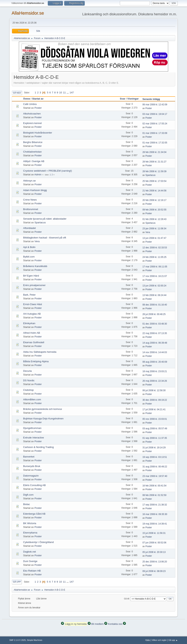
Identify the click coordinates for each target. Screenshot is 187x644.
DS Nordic (29, 380)
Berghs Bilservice (33, 142)
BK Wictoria (30, 523)
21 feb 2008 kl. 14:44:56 (154, 191)
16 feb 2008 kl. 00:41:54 (154, 486)
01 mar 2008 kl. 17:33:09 (155, 133)
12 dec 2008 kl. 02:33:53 (155, 248)
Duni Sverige (30, 561)
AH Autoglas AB (32, 314)
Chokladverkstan (32, 152)
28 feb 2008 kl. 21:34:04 (154, 152)
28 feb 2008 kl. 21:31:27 (154, 162)
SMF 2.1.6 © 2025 (18, 640)
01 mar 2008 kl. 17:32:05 (155, 143)
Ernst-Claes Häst (33, 304)
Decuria (27, 371)
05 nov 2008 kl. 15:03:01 (155, 419)
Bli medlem (97, 624)
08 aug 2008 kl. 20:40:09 (155, 362)
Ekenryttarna (30, 533)
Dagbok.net (29, 552)
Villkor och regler (159, 640)
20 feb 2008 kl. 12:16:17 (154, 200)
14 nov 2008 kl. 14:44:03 (155, 352)
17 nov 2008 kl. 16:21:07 (155, 276)
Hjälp (148, 640)
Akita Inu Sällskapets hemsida (40, 352)
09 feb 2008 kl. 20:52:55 (154, 210)
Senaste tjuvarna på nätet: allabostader (45, 219)
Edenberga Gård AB (34, 514)
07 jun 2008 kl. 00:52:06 (154, 543)
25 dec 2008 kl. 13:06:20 (155, 562)
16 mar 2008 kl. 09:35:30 (155, 514)
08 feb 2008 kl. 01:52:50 (154, 495)
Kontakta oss (115, 624)
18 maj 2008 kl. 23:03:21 (155, 371)
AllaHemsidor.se (28, 13)
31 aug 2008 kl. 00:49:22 (155, 467)
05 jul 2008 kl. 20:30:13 (154, 552)
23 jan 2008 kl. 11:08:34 (154, 229)
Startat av (38, 99)
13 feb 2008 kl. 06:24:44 (154, 295)
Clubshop (28, 390)
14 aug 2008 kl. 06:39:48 (155, 343)
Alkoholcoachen (32, 114)
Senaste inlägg (153, 99)
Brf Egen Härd (31, 276)
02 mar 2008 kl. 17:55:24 (155, 124)
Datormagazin (31, 476)
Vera (148, 232)
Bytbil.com (29, 257)
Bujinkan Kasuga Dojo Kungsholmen (43, 419)
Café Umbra (30, 104)
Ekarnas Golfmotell (34, 342)
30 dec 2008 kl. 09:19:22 (155, 400)
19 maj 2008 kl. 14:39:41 (155, 524)
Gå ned (17, 93)
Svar (123, 99)
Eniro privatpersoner (34, 285)
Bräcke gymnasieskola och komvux (43, 409)
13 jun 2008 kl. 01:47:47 (154, 238)
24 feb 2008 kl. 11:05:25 (154, 257)
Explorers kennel (32, 123)
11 (64, 93)
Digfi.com (28, 495)
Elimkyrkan (29, 323)
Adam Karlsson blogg (35, 190)
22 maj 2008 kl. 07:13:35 (155, 333)
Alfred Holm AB (32, 333)
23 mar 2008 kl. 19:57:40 (155, 476)
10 (61, 93)
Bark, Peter (29, 295)
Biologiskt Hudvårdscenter (38, 133)
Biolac (27, 504)
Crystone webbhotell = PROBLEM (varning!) (47, 171)
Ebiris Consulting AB (34, 485)
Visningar (133, 99)
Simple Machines (35, 640)
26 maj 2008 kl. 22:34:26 (155, 381)
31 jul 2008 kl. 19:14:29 (154, 448)
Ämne (27, 99)
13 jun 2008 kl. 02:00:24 (154, 286)
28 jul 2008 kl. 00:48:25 (154, 314)
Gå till (127, 599)
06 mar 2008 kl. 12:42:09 (155, 105)
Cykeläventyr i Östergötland (38, 542)
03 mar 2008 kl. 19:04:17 (155, 114)
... (68, 93)
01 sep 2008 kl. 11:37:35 (155, 438)
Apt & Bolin (29, 247)
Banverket (29, 457)
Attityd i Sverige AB (34, 161)
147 (72, 93)
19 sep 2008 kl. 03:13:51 (155, 457)
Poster (38, 108)
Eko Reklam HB (32, 571)
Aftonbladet (29, 228)
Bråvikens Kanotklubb (35, 266)
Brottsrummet (31, 209)
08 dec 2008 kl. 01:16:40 (155, 305)
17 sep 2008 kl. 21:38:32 (155, 505)
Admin (38, 174)
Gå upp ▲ (173, 640)
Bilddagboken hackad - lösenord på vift (45, 238)
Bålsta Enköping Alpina (36, 361)
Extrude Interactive (33, 438)
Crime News (30, 200)
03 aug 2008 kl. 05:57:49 (155, 429)
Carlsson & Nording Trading (38, 447)
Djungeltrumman (32, 428)
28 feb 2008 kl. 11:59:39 (154, 171)
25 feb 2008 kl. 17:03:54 (154, 181)
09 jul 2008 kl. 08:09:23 (154, 571)
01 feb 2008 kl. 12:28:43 (154, 219)
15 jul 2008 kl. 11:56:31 (154, 533)
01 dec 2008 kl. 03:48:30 (155, 324)
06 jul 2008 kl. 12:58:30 (154, 390)
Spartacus (150, 175)
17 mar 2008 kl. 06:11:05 (155, 267)
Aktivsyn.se (29, 181)
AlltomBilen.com (32, 399)
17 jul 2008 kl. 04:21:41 (154, 409)
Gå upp (17, 582)
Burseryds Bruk (32, 466)
